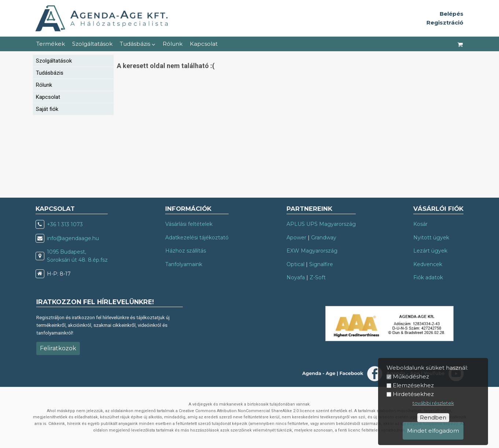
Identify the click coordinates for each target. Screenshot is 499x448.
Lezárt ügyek (430, 251)
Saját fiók (47, 109)
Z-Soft (318, 277)
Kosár (420, 224)
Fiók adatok (428, 277)
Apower (296, 238)
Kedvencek (428, 264)
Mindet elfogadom (433, 431)
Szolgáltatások (92, 44)
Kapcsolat (204, 44)
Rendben (433, 417)
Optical (295, 264)
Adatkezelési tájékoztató (197, 238)
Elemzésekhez (413, 385)
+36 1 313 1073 (65, 224)
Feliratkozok (58, 348)
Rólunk (173, 44)
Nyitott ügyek (431, 238)
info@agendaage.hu (73, 238)
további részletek (433, 403)
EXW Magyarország (312, 251)
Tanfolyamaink (184, 264)
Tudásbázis (138, 44)
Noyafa (296, 277)
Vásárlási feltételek (189, 224)
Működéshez (411, 376)
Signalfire (321, 264)
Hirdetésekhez (413, 394)
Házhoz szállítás (186, 251)
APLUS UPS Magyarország (321, 224)
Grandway (324, 238)
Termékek (51, 44)
